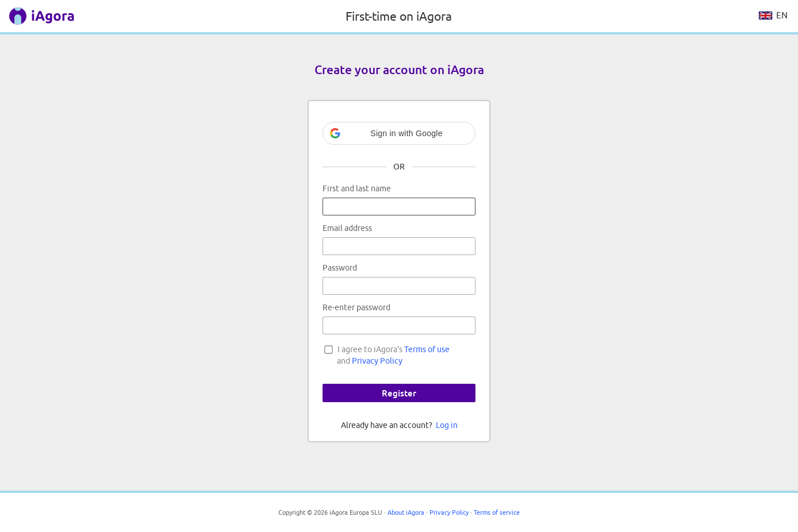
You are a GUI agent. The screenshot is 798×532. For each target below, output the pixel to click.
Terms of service (497, 512)
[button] (399, 133)
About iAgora (406, 512)
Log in (447, 425)
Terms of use (427, 349)
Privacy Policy (377, 361)
